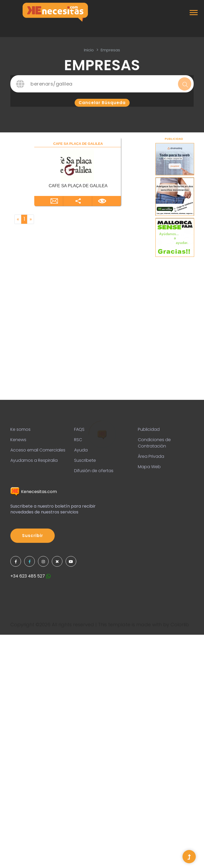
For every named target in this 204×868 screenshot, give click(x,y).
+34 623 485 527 (31, 576)
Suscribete (85, 460)
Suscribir (33, 536)
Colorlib (180, 625)
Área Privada (151, 456)
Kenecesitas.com (34, 492)
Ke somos (20, 429)
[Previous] (18, 219)
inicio (89, 50)
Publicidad (149, 429)
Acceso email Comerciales (38, 450)
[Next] (31, 219)
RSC (78, 440)
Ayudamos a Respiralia (34, 460)
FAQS (79, 429)
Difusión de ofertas (94, 471)
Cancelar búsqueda (102, 103)
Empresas (110, 50)
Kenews (18, 440)
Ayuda (81, 450)
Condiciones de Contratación (154, 443)
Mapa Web (149, 467)
